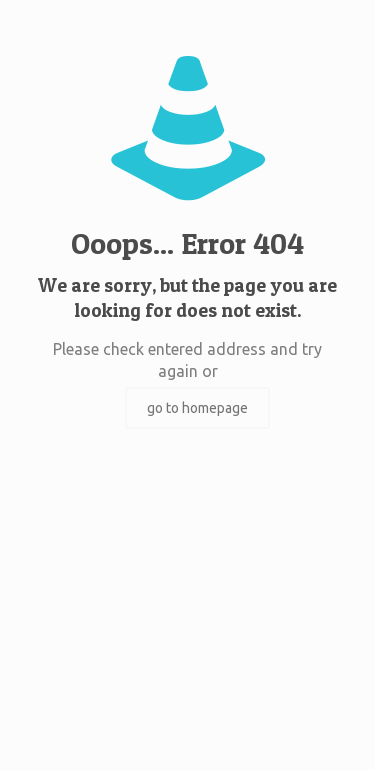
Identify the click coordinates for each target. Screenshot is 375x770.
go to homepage (197, 408)
